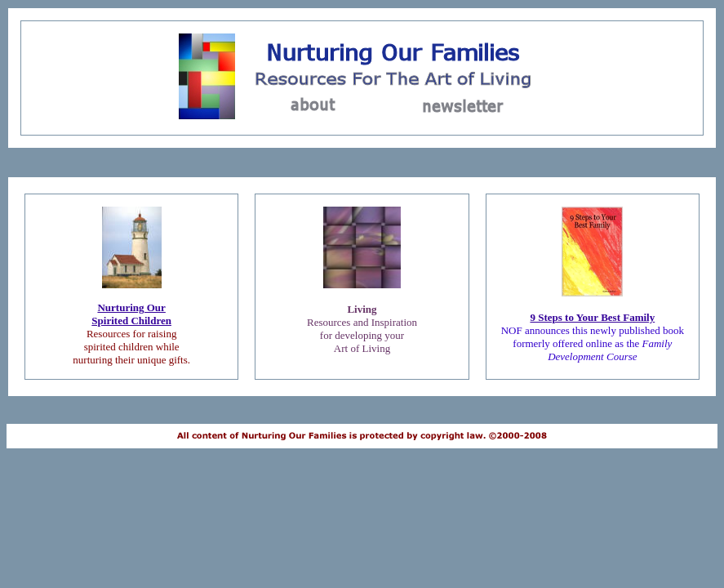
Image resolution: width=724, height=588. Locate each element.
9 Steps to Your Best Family (592, 317)
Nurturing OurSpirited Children (131, 314)
